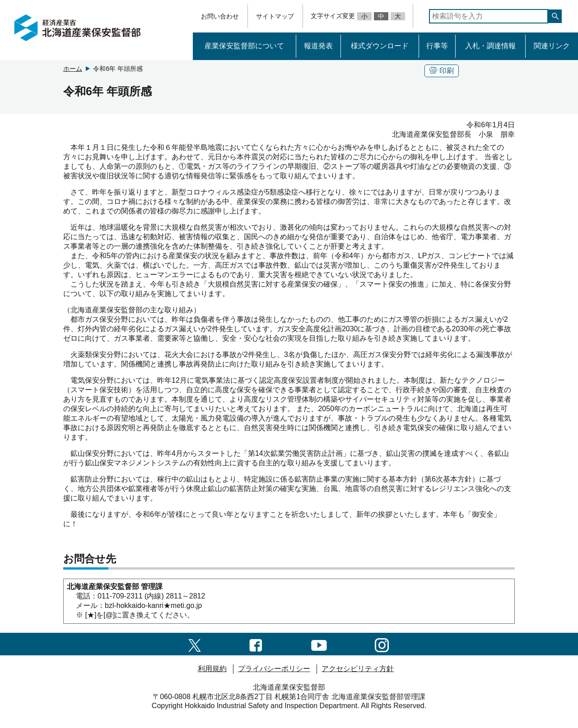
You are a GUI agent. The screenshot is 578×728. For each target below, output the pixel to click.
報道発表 (318, 46)
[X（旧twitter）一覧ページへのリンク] (195, 644)
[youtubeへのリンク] (319, 644)
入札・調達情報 (490, 46)
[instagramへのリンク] (382, 644)
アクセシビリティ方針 (358, 669)
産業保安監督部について (244, 46)
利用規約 (212, 669)
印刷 (442, 71)
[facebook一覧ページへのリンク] (256, 644)
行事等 (437, 46)
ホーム (73, 69)
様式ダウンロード (380, 46)
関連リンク (552, 46)
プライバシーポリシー (274, 669)
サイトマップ (275, 16)
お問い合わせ (220, 16)
